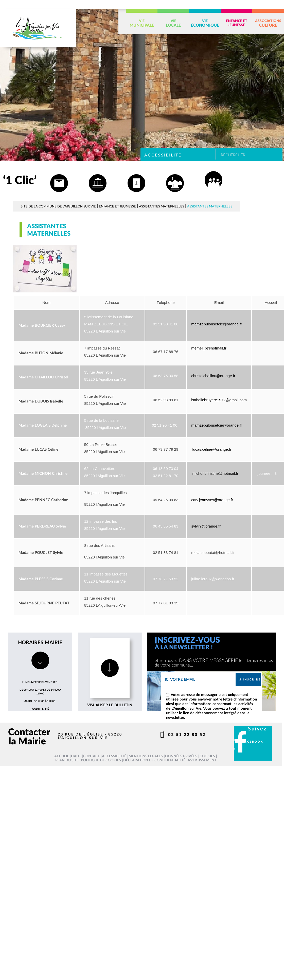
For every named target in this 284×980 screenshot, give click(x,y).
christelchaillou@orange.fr (213, 376)
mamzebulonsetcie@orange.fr (217, 324)
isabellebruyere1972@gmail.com (219, 400)
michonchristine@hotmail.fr (215, 473)
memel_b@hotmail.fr (209, 348)
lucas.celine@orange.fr (212, 449)
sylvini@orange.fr (206, 526)
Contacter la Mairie (29, 737)
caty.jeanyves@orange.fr (213, 500)
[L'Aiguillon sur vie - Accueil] (38, 28)
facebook (253, 742)
